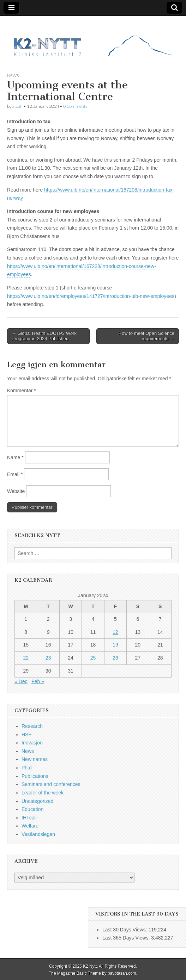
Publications (35, 776)
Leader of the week (43, 793)
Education (32, 809)
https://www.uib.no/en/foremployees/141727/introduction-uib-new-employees (91, 296)
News (13, 76)
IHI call (29, 818)
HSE (27, 735)
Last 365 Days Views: (127, 938)
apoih (17, 106)
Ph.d (27, 768)
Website (16, 491)
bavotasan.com (122, 973)
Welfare (30, 826)
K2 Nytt (90, 966)
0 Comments (75, 106)
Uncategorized (37, 801)
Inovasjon (32, 743)
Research (32, 726)
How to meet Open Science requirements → (146, 336)
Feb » (38, 681)
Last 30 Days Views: (125, 930)
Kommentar (22, 391)
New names (35, 759)
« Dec (21, 681)
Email (15, 474)
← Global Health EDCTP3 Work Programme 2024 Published (44, 336)
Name (15, 457)
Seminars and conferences (51, 784)
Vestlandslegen (38, 834)
